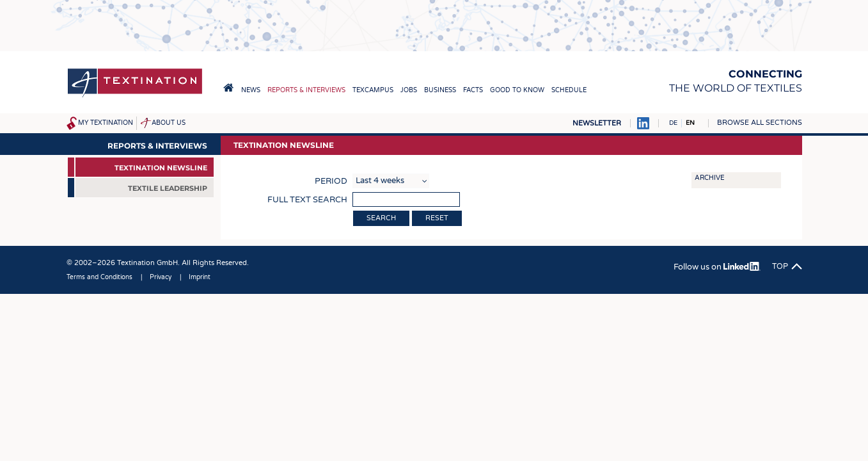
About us (169, 123)
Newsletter (597, 123)
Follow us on (717, 267)
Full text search (307, 200)
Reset (437, 218)
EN (690, 123)
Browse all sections (760, 123)
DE (673, 123)
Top (780, 266)
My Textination (106, 123)
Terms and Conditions (99, 277)
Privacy (161, 277)
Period (331, 181)
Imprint (200, 277)
